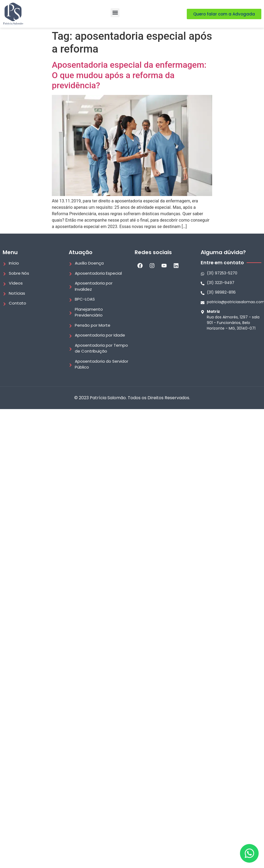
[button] (115, 13)
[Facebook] (140, 266)
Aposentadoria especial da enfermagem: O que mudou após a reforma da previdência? (129, 75)
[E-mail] (231, 302)
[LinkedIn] (176, 266)
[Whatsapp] (231, 273)
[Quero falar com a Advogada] (224, 14)
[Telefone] (231, 283)
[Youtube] (164, 266)
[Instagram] (152, 266)
